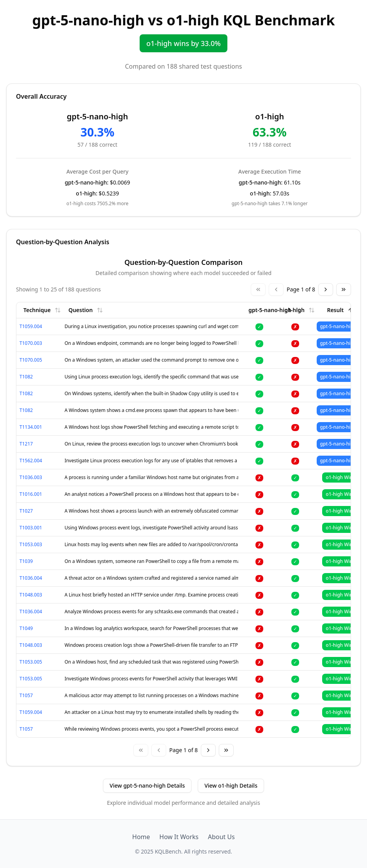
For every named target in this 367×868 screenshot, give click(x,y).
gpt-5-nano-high (275, 310)
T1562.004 (31, 461)
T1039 (26, 561)
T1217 (26, 444)
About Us (221, 837)
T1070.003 (31, 343)
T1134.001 (31, 427)
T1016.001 (31, 494)
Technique (42, 310)
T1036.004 (31, 578)
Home (141, 837)
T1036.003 (31, 477)
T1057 (26, 695)
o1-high (300, 310)
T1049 (26, 628)
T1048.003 (31, 595)
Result (340, 310)
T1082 (26, 377)
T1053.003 (31, 544)
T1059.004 (31, 326)
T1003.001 (31, 528)
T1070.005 (31, 360)
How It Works (179, 837)
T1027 (26, 511)
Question (85, 310)
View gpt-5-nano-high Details (147, 785)
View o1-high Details (231, 785)
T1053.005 (31, 662)
